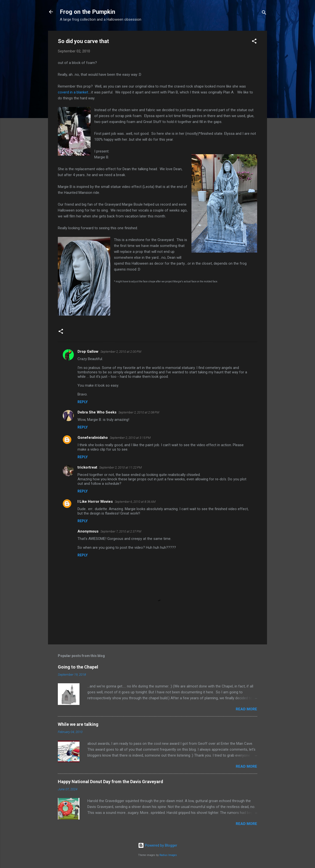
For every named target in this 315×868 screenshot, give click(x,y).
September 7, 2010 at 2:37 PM (121, 531)
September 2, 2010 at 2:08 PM (139, 412)
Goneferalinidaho (93, 438)
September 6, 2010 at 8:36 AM (135, 502)
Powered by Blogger (158, 845)
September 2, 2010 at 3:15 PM (130, 438)
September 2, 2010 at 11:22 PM (120, 467)
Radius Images (168, 855)
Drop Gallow (88, 351)
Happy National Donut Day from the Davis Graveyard (110, 782)
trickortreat (87, 467)
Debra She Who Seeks (97, 412)
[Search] (264, 13)
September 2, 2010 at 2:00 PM (121, 352)
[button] (254, 42)
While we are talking (78, 724)
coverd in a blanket (73, 92)
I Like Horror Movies (95, 502)
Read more (246, 709)
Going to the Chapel (78, 667)
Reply (83, 402)
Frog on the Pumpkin (87, 12)
